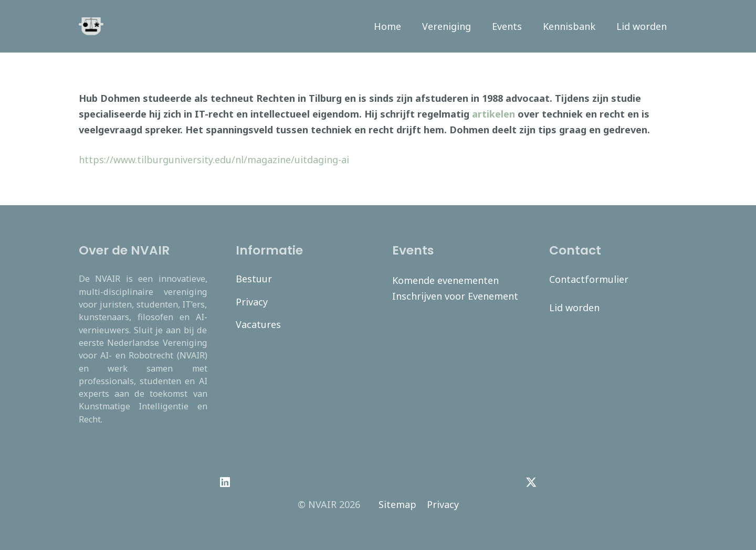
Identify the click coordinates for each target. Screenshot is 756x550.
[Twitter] (531, 482)
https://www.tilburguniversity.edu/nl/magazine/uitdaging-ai (214, 160)
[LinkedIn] (225, 482)
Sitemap (397, 504)
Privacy (252, 302)
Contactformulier (589, 279)
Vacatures (258, 324)
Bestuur (254, 279)
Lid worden (574, 308)
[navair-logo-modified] (91, 27)
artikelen (493, 114)
